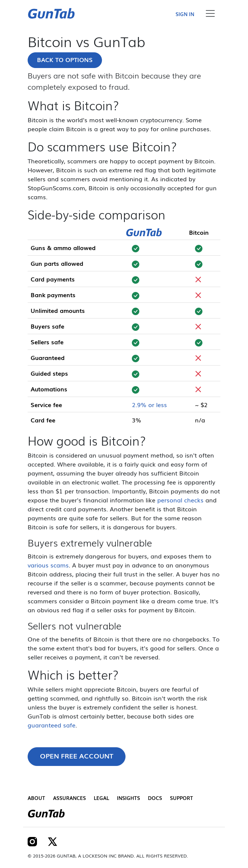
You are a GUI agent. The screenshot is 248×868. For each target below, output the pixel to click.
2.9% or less (149, 404)
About (36, 798)
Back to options (65, 59)
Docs (155, 798)
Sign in (185, 14)
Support (182, 798)
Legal (101, 798)
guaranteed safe (52, 725)
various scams (48, 565)
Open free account (77, 755)
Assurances (69, 798)
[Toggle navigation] (210, 13)
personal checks (180, 500)
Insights (128, 798)
